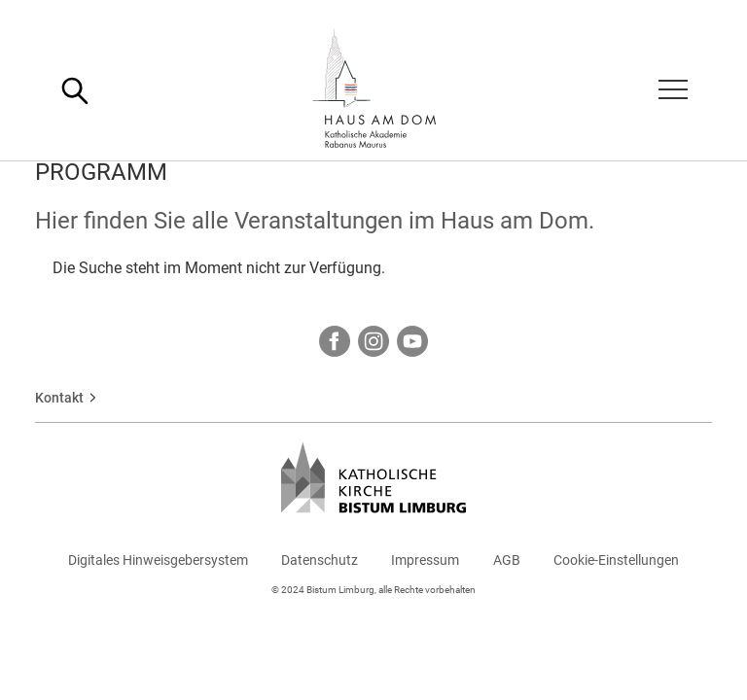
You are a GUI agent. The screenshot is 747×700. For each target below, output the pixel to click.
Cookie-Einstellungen (616, 560)
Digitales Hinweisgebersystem (158, 560)
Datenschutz (320, 560)
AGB (507, 560)
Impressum (425, 560)
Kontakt (59, 398)
